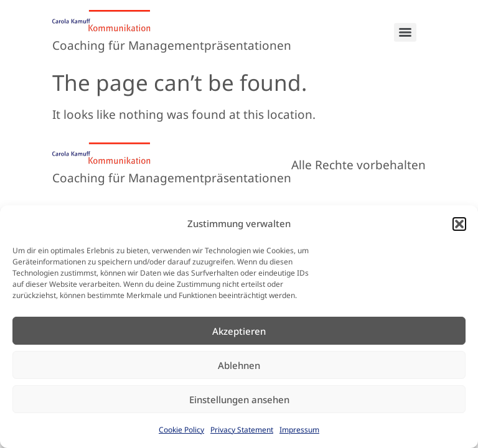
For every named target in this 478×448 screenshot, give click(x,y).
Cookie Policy (181, 430)
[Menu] (405, 32)
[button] (459, 224)
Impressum (299, 430)
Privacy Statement (242, 430)
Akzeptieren (239, 331)
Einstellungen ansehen (239, 399)
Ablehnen (239, 365)
